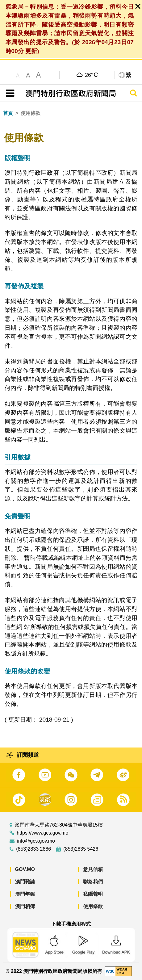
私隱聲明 (93, 894)
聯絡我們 (93, 882)
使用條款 (93, 906)
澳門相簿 (25, 906)
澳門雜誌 (25, 882)
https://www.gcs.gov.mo (42, 833)
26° (91, 75)
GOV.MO (25, 869)
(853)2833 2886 (33, 849)
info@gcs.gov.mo (36, 841)
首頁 (8, 113)
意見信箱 (93, 869)
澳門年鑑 (25, 894)
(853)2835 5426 (81, 849)
